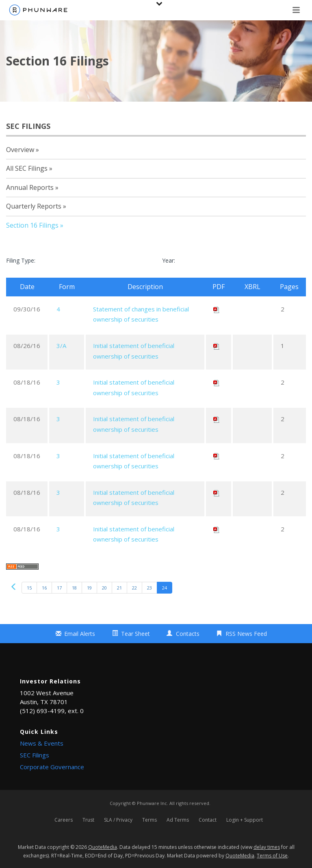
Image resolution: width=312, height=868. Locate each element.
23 (149, 588)
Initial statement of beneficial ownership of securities (134, 351)
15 (29, 588)
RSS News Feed (246, 634)
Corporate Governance (52, 767)
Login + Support (245, 820)
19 (89, 588)
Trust (88, 820)
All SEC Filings (27, 168)
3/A (61, 346)
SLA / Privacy (118, 820)
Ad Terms (178, 820)
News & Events (42, 743)
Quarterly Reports (34, 206)
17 (59, 588)
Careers (64, 820)
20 (104, 588)
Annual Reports (30, 187)
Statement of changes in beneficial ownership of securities (141, 314)
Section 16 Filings (32, 225)
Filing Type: (21, 260)
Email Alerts (80, 634)
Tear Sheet (135, 634)
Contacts (188, 634)
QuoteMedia (103, 847)
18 (74, 588)
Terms (149, 820)
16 (44, 588)
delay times (267, 847)
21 (119, 588)
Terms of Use (272, 856)
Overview (20, 150)
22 (134, 588)
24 (165, 588)
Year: (169, 260)
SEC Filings (35, 755)
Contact (208, 820)
